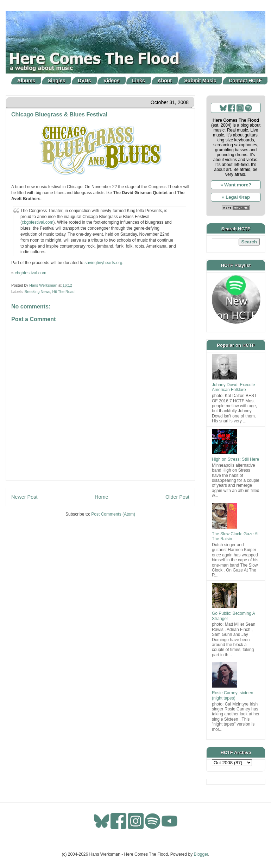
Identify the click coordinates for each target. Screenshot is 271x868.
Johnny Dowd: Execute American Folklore (234, 387)
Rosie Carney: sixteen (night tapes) (232, 695)
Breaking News (37, 292)
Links (138, 81)
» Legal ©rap (236, 197)
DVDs (84, 81)
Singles (57, 81)
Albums (26, 81)
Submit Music (200, 81)
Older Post (177, 497)
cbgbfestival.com (37, 222)
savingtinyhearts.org (103, 263)
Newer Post (24, 497)
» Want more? (236, 185)
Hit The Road (63, 292)
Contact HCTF (245, 81)
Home (101, 497)
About (165, 81)
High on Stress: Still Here (235, 459)
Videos (112, 81)
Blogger (201, 854)
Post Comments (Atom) (113, 514)
